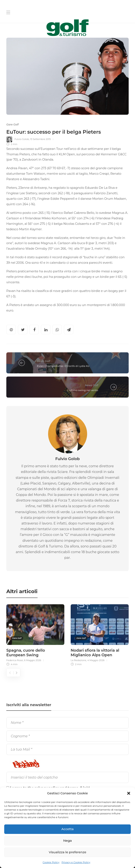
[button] (129, 793)
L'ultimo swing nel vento (83, 390)
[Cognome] (67, 736)
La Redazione (78, 660)
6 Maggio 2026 (33, 660)
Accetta (67, 829)
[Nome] (67, 723)
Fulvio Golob (22, 139)
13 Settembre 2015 (40, 139)
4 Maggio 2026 (96, 660)
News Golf (43, 361)
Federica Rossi (15, 660)
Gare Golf (12, 124)
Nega (68, 841)
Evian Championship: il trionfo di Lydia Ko (63, 366)
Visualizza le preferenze (67, 852)
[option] (35, 634)
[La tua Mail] (67, 749)
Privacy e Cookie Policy (76, 862)
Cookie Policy (51, 862)
